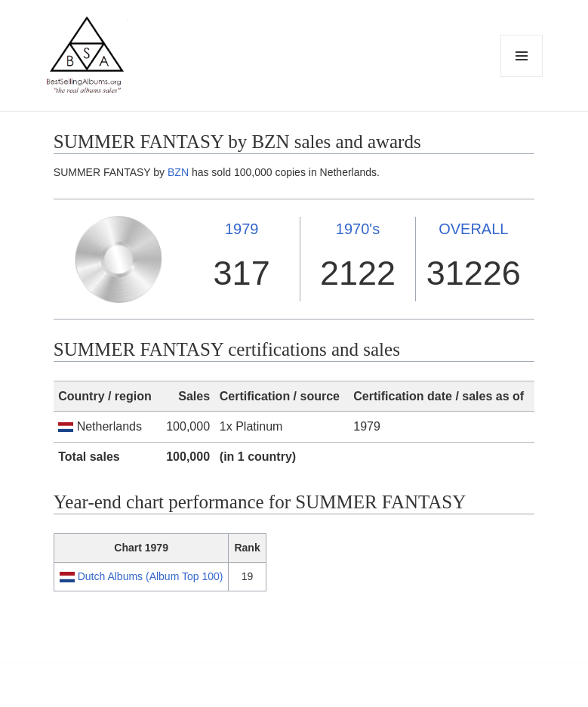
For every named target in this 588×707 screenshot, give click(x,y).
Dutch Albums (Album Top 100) (151, 576)
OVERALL (473, 229)
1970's (358, 229)
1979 (242, 229)
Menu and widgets (522, 77)
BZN (178, 172)
